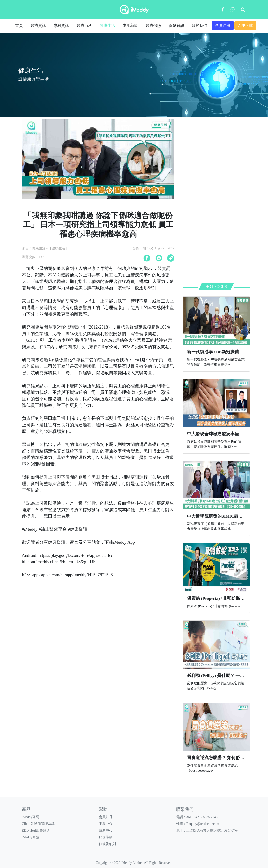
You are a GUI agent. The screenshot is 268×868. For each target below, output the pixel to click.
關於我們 (199, 25)
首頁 (19, 25)
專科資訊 (61, 25)
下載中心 (106, 824)
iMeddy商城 (31, 837)
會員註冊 (106, 817)
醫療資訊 (38, 25)
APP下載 (245, 25)
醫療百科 (84, 25)
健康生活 (107, 25)
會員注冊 (223, 25)
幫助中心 (106, 830)
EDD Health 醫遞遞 (36, 830)
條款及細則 (107, 844)
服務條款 (106, 837)
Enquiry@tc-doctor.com (203, 824)
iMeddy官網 (31, 817)
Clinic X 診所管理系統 (38, 824)
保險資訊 (177, 25)
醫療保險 (153, 25)
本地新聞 (131, 25)
